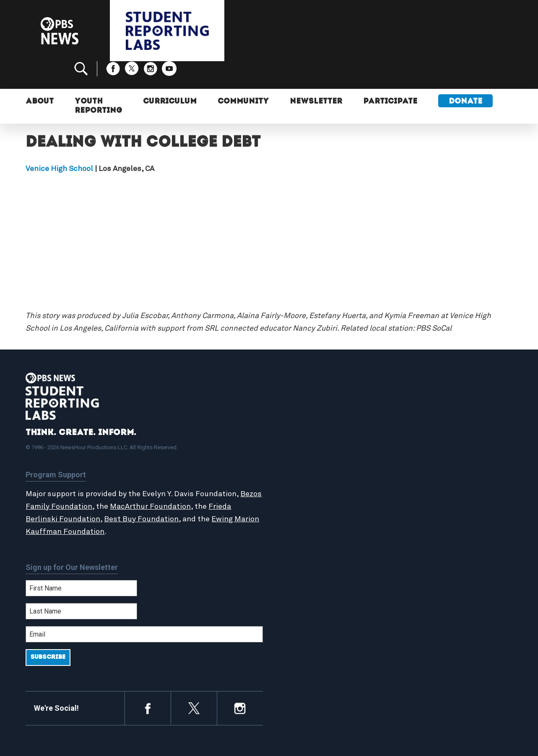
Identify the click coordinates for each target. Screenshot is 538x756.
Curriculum (170, 74)
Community (243, 74)
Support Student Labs (438, 432)
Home (295, 432)
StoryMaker (304, 468)
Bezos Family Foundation (70, 479)
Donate (465, 74)
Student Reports (312, 450)
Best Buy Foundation (141, 491)
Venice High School (59, 141)
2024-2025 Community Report (450, 450)
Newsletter (316, 74)
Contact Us (420, 459)
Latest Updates (311, 459)
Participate (390, 74)
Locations (301, 477)
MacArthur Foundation (173, 479)
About (40, 74)
